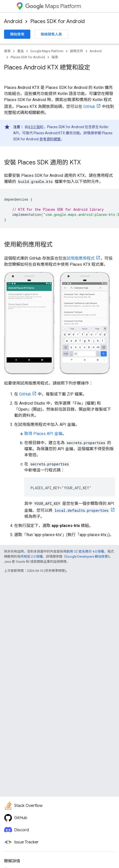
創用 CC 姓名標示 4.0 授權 (85, 551)
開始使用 (17, 34)
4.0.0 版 (34, 127)
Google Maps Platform (47, 51)
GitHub (89, 107)
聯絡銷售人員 (51, 34)
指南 (55, 57)
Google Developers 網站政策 (87, 556)
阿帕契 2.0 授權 (32, 556)
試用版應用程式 (81, 258)
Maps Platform (53, 6)
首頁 (7, 51)
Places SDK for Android (57, 21)
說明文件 (77, 51)
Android (13, 21)
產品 (20, 51)
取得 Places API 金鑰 (43, 434)
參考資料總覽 (50, 139)
